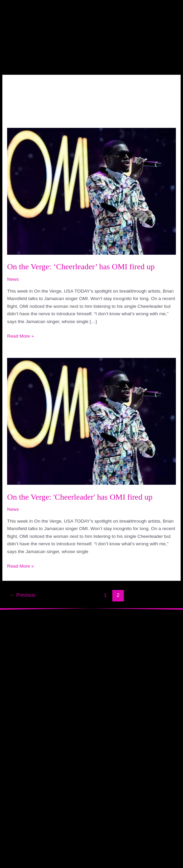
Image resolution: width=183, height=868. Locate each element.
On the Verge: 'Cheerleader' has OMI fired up (80, 497)
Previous (22, 595)
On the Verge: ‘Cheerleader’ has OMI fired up (81, 267)
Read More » (20, 336)
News (13, 279)
